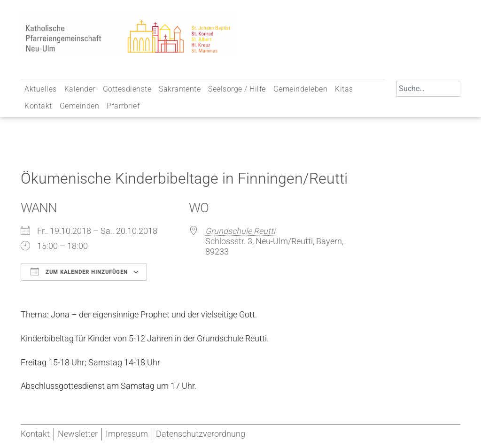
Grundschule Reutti (240, 231)
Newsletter (78, 434)
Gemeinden (80, 106)
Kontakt (38, 106)
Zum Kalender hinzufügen (79, 271)
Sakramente (180, 89)
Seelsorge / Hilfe (237, 89)
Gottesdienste (127, 89)
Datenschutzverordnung (201, 434)
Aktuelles (41, 89)
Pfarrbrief (123, 106)
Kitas (344, 89)
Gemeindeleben (301, 89)
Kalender (80, 89)
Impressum (127, 434)
